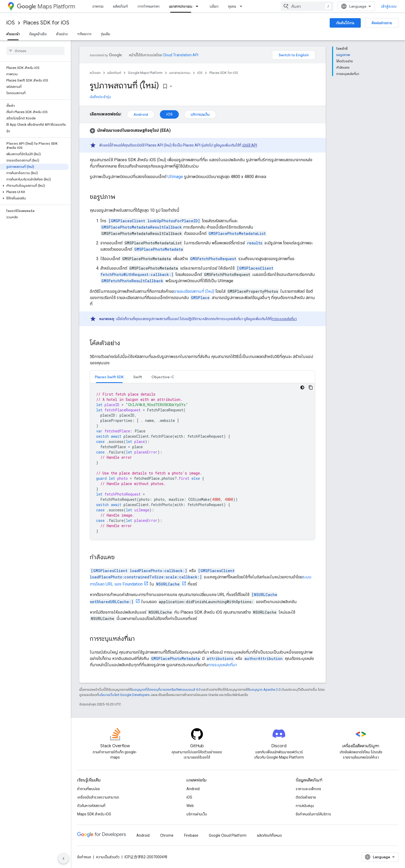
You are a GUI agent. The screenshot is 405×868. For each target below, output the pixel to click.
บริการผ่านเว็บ (197, 814)
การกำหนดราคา (149, 6)
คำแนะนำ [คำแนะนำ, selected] (13, 34)
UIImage (175, 177)
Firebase (191, 835)
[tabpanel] (203, 462)
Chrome (167, 835)
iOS (11, 23)
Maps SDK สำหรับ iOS (94, 814)
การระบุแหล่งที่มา (284, 319)
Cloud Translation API (181, 55)
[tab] (109, 377)
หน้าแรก (95, 73)
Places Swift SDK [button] (109, 377)
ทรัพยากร (84, 34)
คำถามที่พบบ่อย (88, 789)
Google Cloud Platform (228, 835)
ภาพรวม (98, 6)
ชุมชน (232, 6)
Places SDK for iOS (46, 23)
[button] (34, 186)
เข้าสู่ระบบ (389, 6)
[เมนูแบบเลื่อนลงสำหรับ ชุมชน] (243, 6)
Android (141, 114)
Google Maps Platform (145, 73)
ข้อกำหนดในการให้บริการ (313, 814)
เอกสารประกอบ (180, 73)
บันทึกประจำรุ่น (100, 97)
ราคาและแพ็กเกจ (308, 789)
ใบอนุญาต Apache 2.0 (265, 690)
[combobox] (307, 6)
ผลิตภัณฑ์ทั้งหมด (269, 835)
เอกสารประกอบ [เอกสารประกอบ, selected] (181, 6)
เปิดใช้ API (250, 145)
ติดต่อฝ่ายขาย (382, 23)
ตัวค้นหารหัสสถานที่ (91, 806)
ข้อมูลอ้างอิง (38, 34)
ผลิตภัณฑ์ (120, 6)
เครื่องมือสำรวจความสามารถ (98, 797)
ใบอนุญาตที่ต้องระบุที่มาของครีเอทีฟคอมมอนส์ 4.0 (166, 690)
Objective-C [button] (163, 377)
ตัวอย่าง (62, 34)
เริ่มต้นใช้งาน (345, 23)
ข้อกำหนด (84, 857)
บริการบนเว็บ (200, 114)
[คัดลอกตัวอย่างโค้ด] (311, 387)
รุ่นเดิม (105, 34)
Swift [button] (138, 377)
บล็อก (214, 6)
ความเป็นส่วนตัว (108, 857)
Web (190, 806)
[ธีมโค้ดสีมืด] (302, 387)
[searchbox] (35, 51)
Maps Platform (46, 6)
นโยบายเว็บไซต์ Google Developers (124, 695)
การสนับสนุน (305, 806)
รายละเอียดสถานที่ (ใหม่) (194, 291)
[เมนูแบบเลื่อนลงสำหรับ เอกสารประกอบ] (199, 6)
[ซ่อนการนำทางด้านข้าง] (63, 859)
